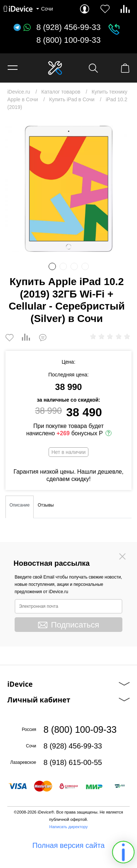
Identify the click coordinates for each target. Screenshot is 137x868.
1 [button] (52, 266)
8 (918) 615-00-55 (73, 762)
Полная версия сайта (69, 845)
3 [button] (74, 266)
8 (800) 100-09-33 (68, 40)
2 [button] (63, 266)
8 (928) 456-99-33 (68, 27)
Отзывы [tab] (46, 505)
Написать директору (68, 827)
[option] (68, 189)
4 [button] (85, 266)
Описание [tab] (20, 505)
